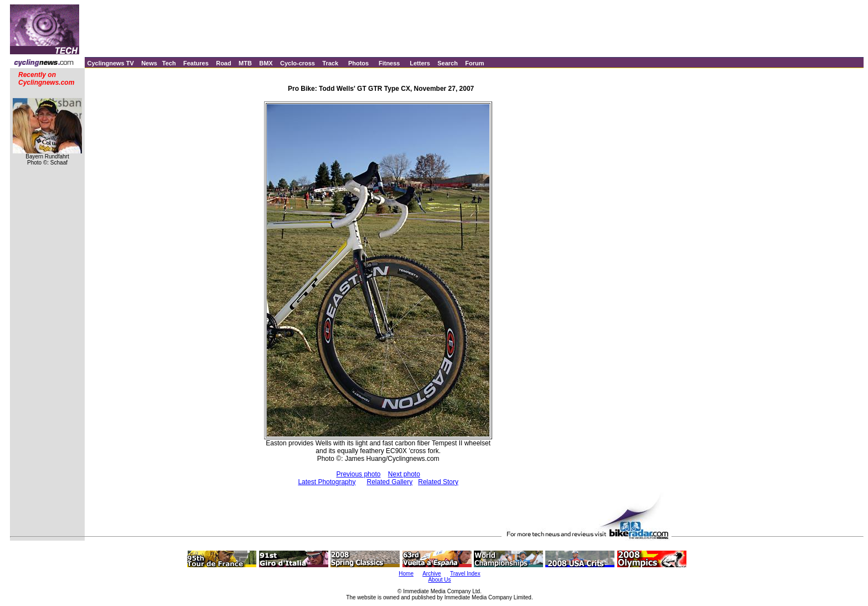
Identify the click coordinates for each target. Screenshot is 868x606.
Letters (420, 63)
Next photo (404, 474)
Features (196, 63)
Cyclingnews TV (110, 63)
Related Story (438, 482)
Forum (474, 63)
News (149, 63)
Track (330, 63)
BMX (266, 63)
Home (406, 574)
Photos (358, 63)
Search (448, 63)
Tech (169, 63)
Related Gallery (389, 482)
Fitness (389, 63)
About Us (439, 580)
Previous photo (358, 474)
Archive (432, 574)
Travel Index (465, 574)
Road (224, 63)
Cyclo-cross (298, 63)
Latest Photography (327, 482)
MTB (245, 63)
